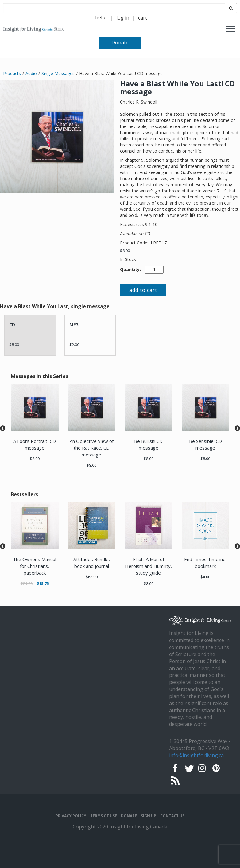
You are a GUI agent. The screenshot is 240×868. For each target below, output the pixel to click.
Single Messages (58, 73)
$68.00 (92, 577)
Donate (120, 43)
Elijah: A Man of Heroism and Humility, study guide (148, 566)
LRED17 (159, 243)
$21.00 (27, 583)
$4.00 (205, 577)
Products (12, 73)
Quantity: (130, 269)
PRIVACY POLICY (71, 816)
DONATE (129, 816)
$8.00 (125, 251)
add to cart (143, 290)
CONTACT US (172, 816)
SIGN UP (149, 816)
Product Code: (135, 243)
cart (143, 18)
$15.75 (43, 583)
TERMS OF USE (104, 816)
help (100, 17)
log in (123, 18)
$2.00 (74, 345)
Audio (31, 73)
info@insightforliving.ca (196, 755)
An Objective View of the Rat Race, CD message (92, 448)
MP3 (74, 325)
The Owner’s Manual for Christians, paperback (35, 566)
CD (12, 325)
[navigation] (123, 17)
